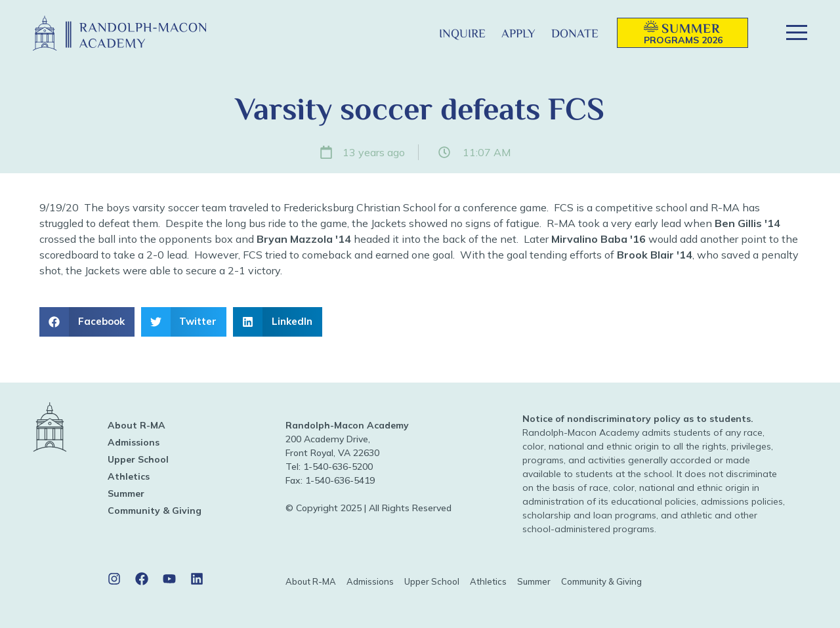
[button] (410, 33)
